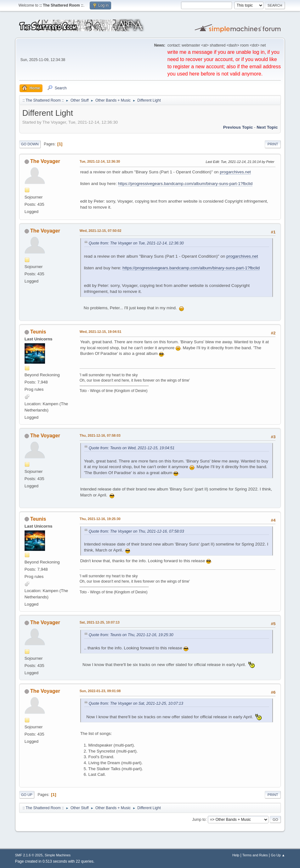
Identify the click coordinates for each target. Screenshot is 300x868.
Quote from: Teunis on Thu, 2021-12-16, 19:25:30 (131, 635)
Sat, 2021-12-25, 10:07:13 (100, 622)
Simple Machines (58, 855)
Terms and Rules (255, 855)
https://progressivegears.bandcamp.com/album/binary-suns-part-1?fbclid (185, 184)
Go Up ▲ (278, 855)
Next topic (267, 127)
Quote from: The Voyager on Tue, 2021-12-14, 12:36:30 (136, 243)
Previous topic (238, 127)
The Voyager (45, 161)
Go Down (30, 144)
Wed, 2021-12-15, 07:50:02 (101, 231)
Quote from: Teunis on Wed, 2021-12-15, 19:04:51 (132, 448)
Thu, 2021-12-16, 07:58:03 (100, 435)
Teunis (38, 332)
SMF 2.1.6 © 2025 (29, 855)
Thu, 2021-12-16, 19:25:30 (100, 519)
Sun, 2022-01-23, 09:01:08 (100, 691)
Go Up (27, 795)
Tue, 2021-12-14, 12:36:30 (100, 161)
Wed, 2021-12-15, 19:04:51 (101, 332)
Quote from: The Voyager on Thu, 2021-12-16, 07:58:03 (136, 531)
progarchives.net (235, 172)
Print (273, 144)
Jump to (199, 819)
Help (236, 855)
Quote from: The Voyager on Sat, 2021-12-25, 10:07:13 (136, 703)
